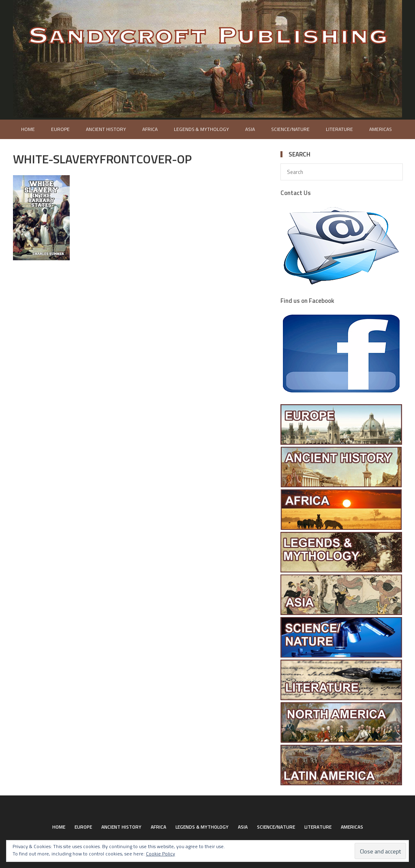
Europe (60, 129)
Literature (339, 129)
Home (28, 129)
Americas (381, 129)
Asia (250, 129)
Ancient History (106, 129)
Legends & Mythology (201, 129)
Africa (150, 129)
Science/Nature (290, 129)
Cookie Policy (160, 854)
